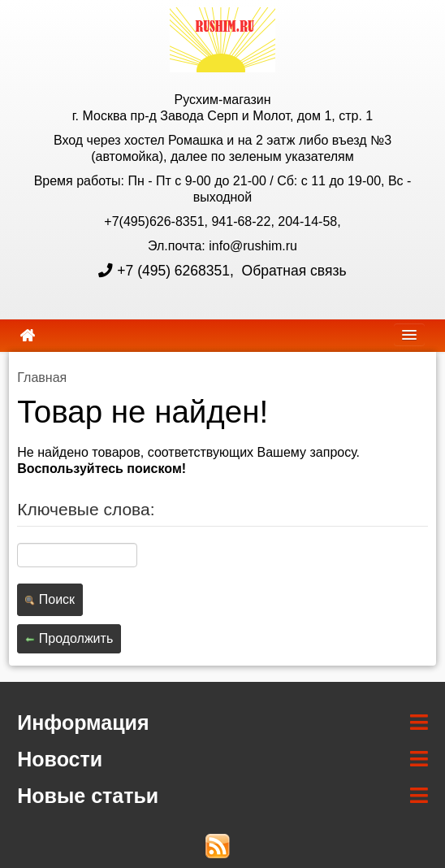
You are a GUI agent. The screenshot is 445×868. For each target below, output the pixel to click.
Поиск (50, 599)
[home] (28, 336)
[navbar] (409, 334)
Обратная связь (292, 271)
